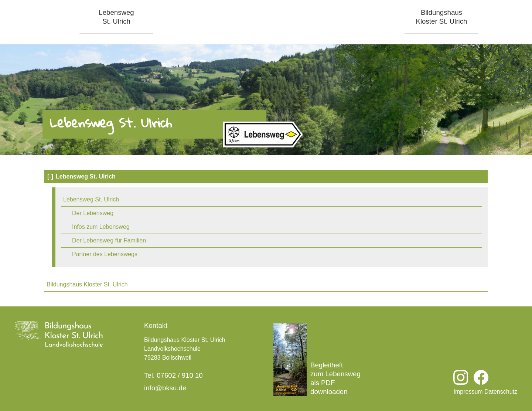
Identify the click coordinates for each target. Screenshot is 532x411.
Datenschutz (501, 392)
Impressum (468, 392)
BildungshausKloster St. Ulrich (442, 17)
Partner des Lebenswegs (105, 254)
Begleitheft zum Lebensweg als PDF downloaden (317, 360)
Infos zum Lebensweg (101, 227)
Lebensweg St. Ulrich (81, 177)
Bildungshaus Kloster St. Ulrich (87, 284)
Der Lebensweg (93, 213)
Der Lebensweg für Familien (109, 240)
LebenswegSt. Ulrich (116, 17)
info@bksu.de (165, 388)
